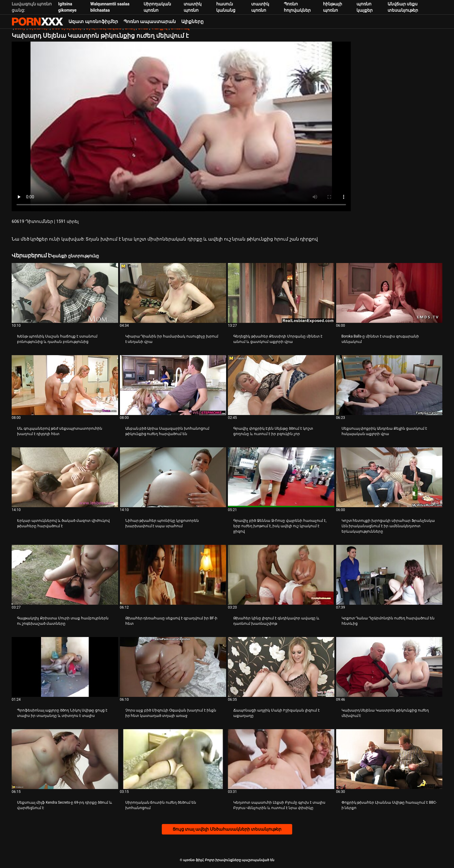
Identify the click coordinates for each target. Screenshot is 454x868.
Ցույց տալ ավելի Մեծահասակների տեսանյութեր (227, 829)
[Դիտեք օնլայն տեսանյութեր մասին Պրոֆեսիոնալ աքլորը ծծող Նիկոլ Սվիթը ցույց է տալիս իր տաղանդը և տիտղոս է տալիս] (65, 667)
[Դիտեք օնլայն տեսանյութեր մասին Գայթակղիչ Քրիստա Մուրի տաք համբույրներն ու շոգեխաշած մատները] (65, 575)
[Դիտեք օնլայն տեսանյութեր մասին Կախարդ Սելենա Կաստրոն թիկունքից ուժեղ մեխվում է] (389, 667)
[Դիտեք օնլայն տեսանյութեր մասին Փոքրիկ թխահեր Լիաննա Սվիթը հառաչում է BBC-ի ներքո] (389, 759)
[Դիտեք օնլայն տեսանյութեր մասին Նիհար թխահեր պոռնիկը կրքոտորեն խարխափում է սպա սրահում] (173, 477)
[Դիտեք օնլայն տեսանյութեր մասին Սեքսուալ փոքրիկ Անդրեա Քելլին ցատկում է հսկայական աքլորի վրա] (389, 385)
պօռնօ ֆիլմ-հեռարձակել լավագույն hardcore (37, 22)
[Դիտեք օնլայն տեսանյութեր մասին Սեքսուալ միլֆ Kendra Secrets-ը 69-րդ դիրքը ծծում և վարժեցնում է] (65, 759)
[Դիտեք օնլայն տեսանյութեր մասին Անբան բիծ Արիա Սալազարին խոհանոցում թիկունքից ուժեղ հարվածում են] (173, 385)
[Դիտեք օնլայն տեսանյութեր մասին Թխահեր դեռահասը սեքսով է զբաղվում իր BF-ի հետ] (173, 575)
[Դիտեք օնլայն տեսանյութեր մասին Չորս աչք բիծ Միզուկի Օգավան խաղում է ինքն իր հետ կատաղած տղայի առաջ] (173, 667)
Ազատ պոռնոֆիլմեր (93, 22)
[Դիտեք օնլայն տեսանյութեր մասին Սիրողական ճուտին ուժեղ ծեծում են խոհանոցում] (173, 759)
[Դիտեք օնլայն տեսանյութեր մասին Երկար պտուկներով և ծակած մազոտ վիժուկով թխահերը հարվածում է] (65, 477)
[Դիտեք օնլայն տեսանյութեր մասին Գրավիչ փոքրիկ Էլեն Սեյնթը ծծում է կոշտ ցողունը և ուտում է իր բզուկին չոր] (281, 385)
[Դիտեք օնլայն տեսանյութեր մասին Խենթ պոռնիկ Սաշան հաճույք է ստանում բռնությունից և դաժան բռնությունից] (65, 293)
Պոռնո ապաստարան (150, 22)
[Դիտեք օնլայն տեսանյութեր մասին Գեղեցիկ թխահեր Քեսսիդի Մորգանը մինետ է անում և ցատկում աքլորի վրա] (281, 293)
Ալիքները (192, 22)
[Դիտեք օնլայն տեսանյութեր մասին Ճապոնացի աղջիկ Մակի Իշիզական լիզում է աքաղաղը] (281, 667)
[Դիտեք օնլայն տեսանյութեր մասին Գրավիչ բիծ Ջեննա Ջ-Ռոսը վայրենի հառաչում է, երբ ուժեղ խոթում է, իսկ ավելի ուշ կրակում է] (281, 477)
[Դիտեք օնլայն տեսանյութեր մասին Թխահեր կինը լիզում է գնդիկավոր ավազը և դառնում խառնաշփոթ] (281, 575)
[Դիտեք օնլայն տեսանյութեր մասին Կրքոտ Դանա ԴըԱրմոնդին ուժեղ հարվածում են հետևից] (389, 575)
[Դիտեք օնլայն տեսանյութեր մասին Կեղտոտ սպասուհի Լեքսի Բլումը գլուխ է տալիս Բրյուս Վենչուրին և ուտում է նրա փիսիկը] (281, 759)
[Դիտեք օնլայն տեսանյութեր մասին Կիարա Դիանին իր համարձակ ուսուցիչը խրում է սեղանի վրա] (173, 293)
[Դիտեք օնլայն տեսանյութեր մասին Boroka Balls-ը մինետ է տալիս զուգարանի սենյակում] (389, 293)
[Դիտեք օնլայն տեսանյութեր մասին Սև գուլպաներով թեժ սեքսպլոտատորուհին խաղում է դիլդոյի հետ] (65, 385)
